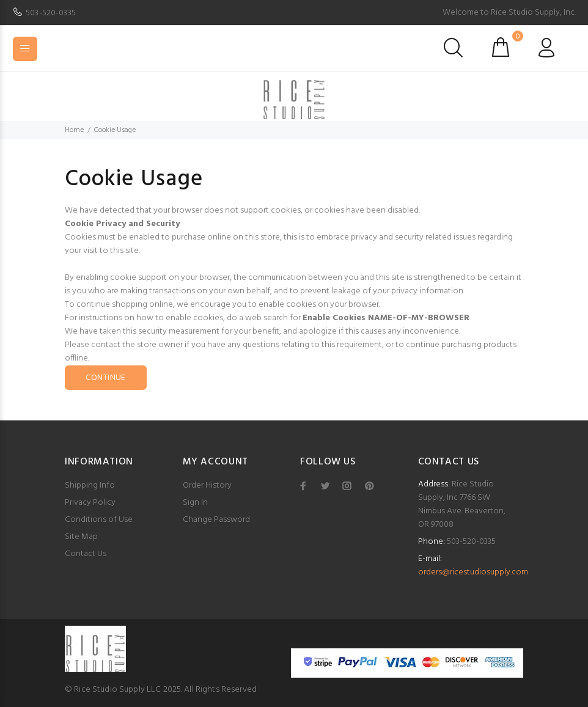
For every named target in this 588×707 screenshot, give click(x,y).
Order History (207, 485)
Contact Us (86, 554)
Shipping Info (90, 485)
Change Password (216, 520)
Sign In (195, 503)
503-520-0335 (51, 13)
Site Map (81, 537)
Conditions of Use (99, 520)
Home (74, 130)
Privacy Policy (90, 503)
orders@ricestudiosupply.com (473, 572)
